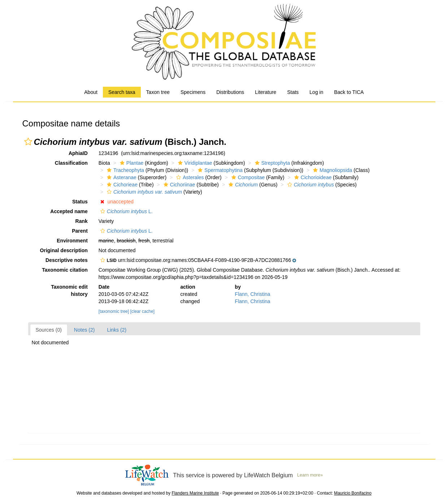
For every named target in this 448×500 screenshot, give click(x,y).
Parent (80, 231)
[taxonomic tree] (114, 311)
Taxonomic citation (65, 270)
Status (80, 202)
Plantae (131, 163)
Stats (293, 92)
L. (126, 211)
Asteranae (121, 177)
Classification (71, 163)
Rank (82, 221)
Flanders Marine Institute (195, 493)
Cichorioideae (312, 177)
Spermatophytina (219, 170)
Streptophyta (271, 163)
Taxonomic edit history (69, 290)
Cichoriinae (179, 185)
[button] (28, 142)
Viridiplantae (194, 163)
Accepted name (69, 211)
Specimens (193, 92)
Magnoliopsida (332, 170)
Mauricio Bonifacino (353, 493)
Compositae (247, 177)
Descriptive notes (67, 260)
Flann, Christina (253, 294)
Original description (64, 250)
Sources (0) (49, 330)
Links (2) (117, 330)
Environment (72, 241)
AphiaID (78, 153)
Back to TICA (349, 92)
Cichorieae (121, 185)
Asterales (189, 177)
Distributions (230, 92)
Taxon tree (158, 92)
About (91, 92)
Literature (266, 92)
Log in (316, 92)
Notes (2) (84, 330)
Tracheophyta (125, 170)
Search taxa (122, 92)
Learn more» (310, 475)
